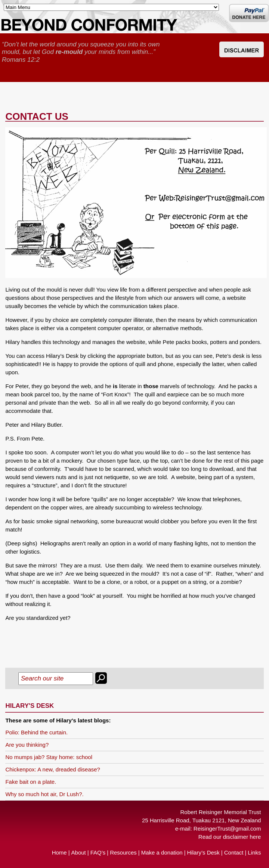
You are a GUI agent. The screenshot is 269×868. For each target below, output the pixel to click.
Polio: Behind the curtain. (36, 732)
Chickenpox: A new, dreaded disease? (53, 769)
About (79, 852)
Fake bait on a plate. (31, 782)
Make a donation (162, 852)
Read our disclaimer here (230, 837)
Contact (234, 852)
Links (254, 852)
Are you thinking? (27, 745)
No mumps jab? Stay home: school (49, 757)
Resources (123, 852)
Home (59, 852)
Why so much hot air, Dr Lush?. (44, 794)
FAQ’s (98, 852)
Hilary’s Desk (203, 852)
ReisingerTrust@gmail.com (227, 829)
